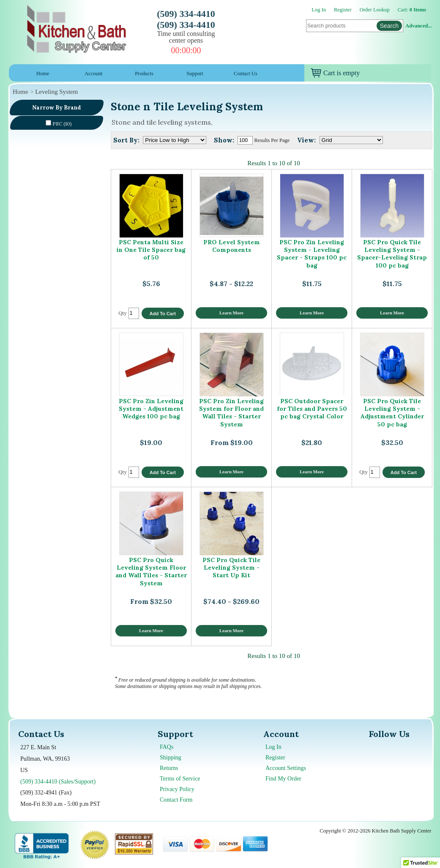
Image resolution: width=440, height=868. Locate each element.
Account (93, 74)
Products (144, 74)
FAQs (167, 747)
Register (343, 10)
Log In (319, 10)
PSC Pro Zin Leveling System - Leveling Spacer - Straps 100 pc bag (312, 254)
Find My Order (283, 779)
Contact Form (176, 800)
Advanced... (418, 26)
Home (43, 74)
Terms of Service (180, 779)
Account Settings (286, 768)
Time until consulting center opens (186, 37)
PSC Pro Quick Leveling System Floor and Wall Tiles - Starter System (151, 572)
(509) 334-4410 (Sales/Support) (58, 782)
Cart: (412, 10)
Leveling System (56, 92)
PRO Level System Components (232, 246)
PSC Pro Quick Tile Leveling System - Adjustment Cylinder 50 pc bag (392, 413)
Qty (123, 313)
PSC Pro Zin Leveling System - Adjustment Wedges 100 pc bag (151, 409)
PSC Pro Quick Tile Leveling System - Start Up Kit (231, 568)
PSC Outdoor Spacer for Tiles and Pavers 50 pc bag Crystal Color (312, 409)
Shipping (171, 757)
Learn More (231, 313)
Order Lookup (375, 10)
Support (195, 74)
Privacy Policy (177, 789)
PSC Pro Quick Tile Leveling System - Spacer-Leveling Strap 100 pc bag (392, 254)
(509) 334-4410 (186, 14)
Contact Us (246, 74)
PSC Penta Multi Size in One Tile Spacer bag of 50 (151, 250)
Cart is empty (335, 73)
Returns (169, 768)
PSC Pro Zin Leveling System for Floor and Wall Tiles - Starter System (231, 413)
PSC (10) (59, 123)
